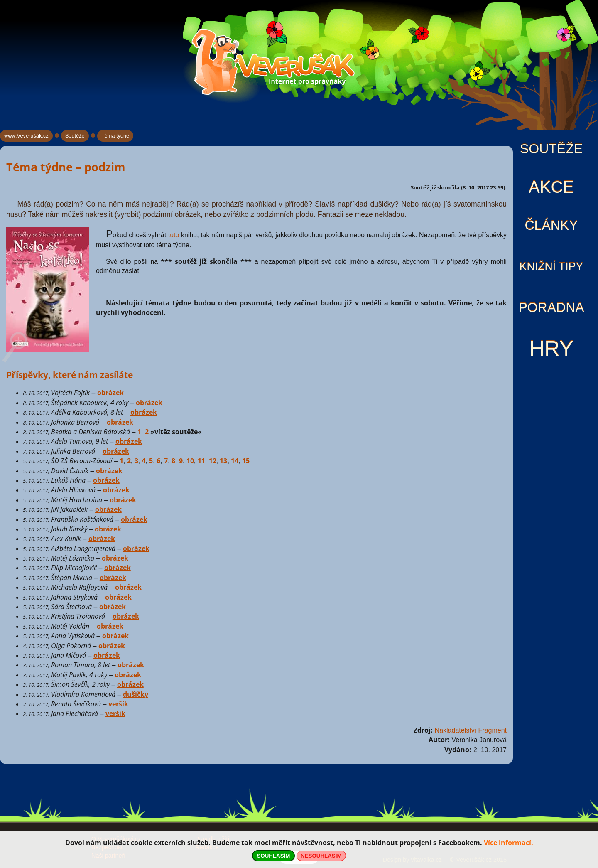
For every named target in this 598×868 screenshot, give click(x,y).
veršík (118, 704)
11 (201, 461)
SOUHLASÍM (273, 856)
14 (235, 461)
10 (190, 461)
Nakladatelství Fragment (471, 730)
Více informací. (509, 843)
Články (551, 225)
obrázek (110, 393)
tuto (174, 235)
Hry (551, 348)
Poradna (551, 307)
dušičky (136, 694)
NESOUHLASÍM (321, 856)
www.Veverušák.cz (26, 136)
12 (213, 461)
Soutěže (551, 149)
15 (246, 461)
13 (223, 461)
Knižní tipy (551, 266)
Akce (551, 187)
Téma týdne (115, 136)
